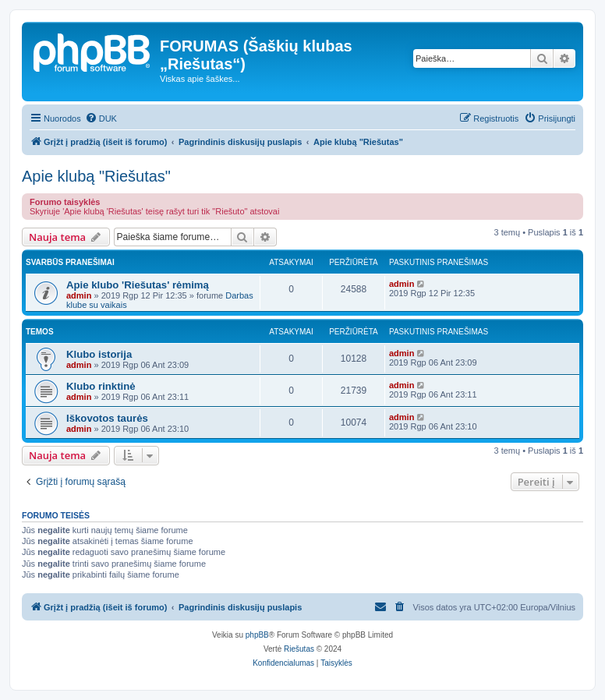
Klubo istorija (99, 354)
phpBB (257, 635)
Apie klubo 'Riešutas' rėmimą (138, 285)
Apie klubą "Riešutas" (96, 176)
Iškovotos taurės (107, 418)
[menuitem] (101, 118)
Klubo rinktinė (101, 386)
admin (79, 295)
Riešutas (299, 649)
